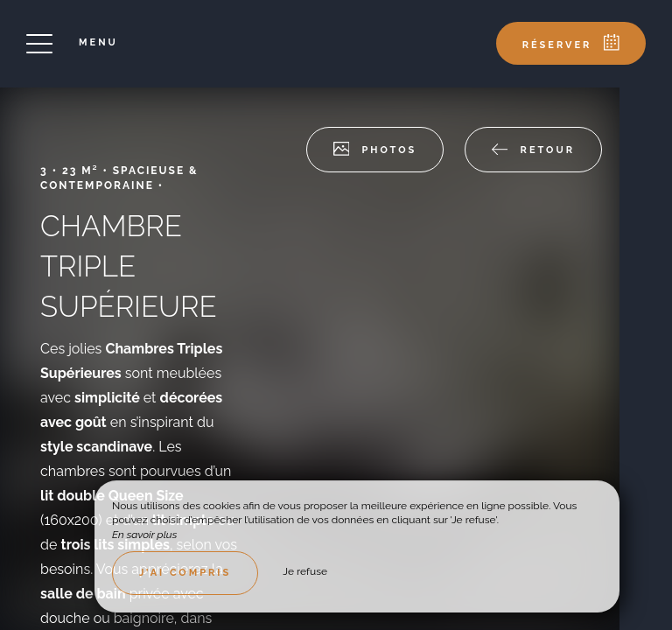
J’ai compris (185, 573)
